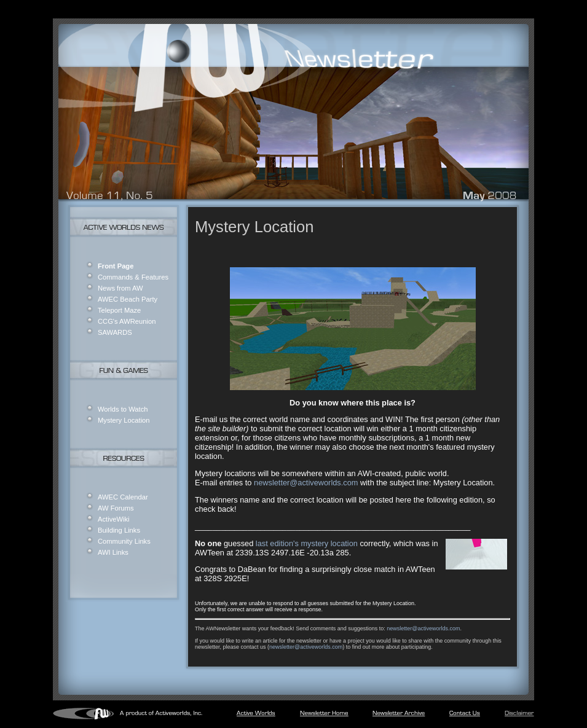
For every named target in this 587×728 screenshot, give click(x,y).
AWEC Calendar (123, 497)
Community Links (124, 541)
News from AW (120, 288)
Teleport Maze (119, 310)
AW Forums (116, 508)
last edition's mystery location (307, 543)
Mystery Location (124, 420)
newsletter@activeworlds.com (306, 483)
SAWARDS (115, 332)
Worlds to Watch (123, 409)
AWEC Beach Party (128, 299)
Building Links (119, 530)
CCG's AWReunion (127, 321)
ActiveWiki (114, 519)
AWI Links (113, 552)
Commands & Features (133, 277)
